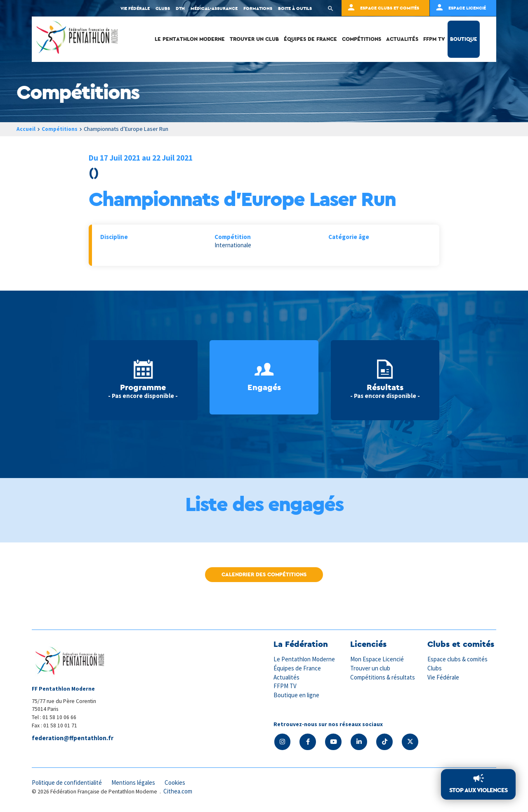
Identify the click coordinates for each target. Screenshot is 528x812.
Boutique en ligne (297, 694)
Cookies (177, 782)
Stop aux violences (478, 790)
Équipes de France (310, 39)
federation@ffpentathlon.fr (73, 738)
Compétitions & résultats (383, 676)
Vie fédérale (135, 8)
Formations (258, 8)
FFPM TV (434, 39)
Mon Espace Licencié (377, 659)
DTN (180, 8)
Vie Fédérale (443, 676)
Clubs (163, 8)
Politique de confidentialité (67, 782)
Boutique (464, 39)
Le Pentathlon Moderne (190, 39)
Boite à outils (295, 8)
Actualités (402, 39)
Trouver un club (254, 39)
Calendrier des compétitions (264, 574)
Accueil (26, 129)
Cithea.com (178, 791)
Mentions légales (135, 782)
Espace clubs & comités (458, 659)
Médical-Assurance (214, 8)
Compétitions (362, 39)
